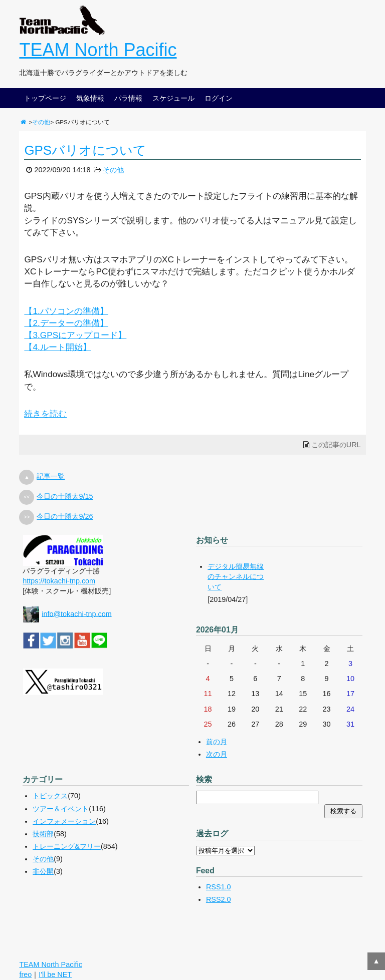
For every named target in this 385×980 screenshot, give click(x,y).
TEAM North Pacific (98, 50)
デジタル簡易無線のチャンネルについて (236, 576)
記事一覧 (51, 476)
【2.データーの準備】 (66, 323)
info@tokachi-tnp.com (76, 613)
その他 (41, 122)
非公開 (43, 871)
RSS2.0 (219, 899)
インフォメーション (64, 821)
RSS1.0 (219, 887)
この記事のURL (336, 445)
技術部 (43, 834)
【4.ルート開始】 (57, 347)
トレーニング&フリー (67, 846)
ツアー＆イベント (61, 809)
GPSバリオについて (85, 150)
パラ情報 (128, 98)
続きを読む (45, 414)
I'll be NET (55, 974)
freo (25, 974)
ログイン (219, 98)
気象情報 (90, 98)
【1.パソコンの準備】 (66, 311)
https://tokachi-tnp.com (59, 581)
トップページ (45, 98)
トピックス (50, 796)
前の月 (217, 742)
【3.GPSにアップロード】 (75, 335)
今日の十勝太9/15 (65, 496)
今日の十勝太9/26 (65, 516)
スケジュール (173, 98)
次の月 (217, 754)
